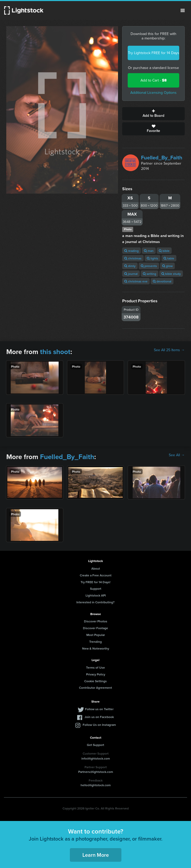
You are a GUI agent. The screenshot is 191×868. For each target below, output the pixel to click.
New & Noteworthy (96, 648)
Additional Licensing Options (153, 93)
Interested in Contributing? (95, 602)
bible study (171, 274)
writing (150, 274)
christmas (133, 258)
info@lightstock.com (96, 758)
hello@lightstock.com (96, 785)
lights (153, 258)
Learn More (96, 855)
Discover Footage (95, 628)
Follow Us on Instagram (99, 725)
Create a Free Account (96, 575)
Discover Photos (96, 621)
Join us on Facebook (99, 717)
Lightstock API (96, 595)
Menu (183, 10)
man (149, 251)
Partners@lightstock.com (96, 772)
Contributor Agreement (95, 688)
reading (131, 251)
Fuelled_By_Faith (162, 158)
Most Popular (96, 635)
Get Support (95, 745)
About (96, 568)
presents (149, 266)
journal (131, 274)
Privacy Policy (96, 674)
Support (96, 589)
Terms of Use (95, 667)
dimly (130, 266)
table (169, 258)
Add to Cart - (154, 80)
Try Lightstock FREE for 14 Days (154, 53)
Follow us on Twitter (99, 709)
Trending (95, 642)
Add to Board (153, 114)
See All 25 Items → (169, 350)
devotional (162, 281)
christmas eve (136, 281)
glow (167, 266)
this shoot (55, 352)
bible (164, 251)
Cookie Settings (95, 681)
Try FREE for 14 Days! (95, 582)
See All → (177, 455)
